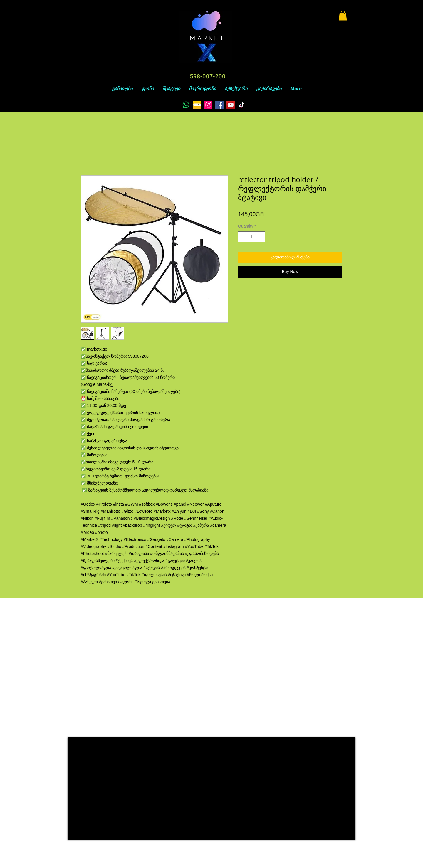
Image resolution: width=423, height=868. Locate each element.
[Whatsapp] (186, 105)
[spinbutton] (251, 237)
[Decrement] (242, 237)
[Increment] (260, 237)
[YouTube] (231, 105)
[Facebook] (219, 105)
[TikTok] (242, 105)
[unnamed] (197, 105)
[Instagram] (208, 105)
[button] (343, 15)
